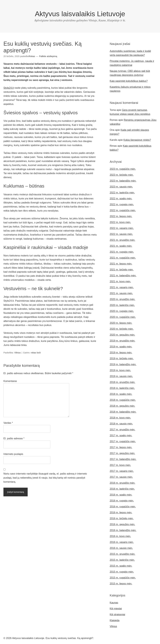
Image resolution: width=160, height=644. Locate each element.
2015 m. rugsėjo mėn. (122, 572)
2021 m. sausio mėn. (121, 293)
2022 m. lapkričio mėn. (122, 193)
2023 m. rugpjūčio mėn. (123, 169)
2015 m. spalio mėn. (121, 566)
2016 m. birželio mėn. (122, 518)
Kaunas (114, 603)
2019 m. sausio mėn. (121, 376)
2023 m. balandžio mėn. (123, 181)
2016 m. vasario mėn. (122, 542)
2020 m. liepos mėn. (121, 323)
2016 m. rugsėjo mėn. (122, 501)
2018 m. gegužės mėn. (122, 406)
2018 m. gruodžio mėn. (122, 382)
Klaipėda (115, 620)
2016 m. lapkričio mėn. (122, 489)
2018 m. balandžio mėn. (123, 412)
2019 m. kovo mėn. (120, 370)
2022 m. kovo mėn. (120, 222)
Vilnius (17, 353)
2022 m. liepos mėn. (121, 216)
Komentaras (10, 381)
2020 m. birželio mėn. (122, 329)
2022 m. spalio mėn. (121, 199)
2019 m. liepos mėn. (121, 353)
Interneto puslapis (13, 454)
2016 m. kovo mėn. (120, 536)
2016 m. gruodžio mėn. (122, 483)
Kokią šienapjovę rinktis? (137, 140)
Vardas (8, 423)
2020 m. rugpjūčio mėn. (123, 317)
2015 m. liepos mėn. (121, 584)
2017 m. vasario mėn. (122, 471)
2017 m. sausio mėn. (121, 477)
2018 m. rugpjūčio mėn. (123, 400)
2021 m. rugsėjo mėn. (122, 252)
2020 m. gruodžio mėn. (122, 299)
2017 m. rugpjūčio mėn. (123, 441)
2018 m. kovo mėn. (120, 418)
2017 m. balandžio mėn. (123, 459)
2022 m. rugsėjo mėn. (122, 204)
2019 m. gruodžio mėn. (122, 341)
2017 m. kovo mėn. (120, 465)
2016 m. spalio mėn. (121, 495)
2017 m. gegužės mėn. (122, 453)
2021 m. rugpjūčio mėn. (123, 258)
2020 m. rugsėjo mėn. (122, 311)
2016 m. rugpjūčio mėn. (123, 507)
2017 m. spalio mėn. (121, 435)
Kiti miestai (116, 609)
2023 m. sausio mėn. (121, 187)
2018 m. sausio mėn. (121, 424)
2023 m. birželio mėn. (122, 175)
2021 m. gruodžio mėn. (122, 240)
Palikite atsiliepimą (48, 56)
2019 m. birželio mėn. (122, 358)
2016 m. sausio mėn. (121, 548)
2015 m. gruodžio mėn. (122, 554)
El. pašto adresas (14, 438)
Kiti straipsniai (117, 614)
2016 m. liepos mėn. (121, 513)
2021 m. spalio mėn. (121, 246)
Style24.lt (9, 88)
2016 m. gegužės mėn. (122, 524)
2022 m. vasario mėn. (122, 228)
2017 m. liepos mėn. (121, 447)
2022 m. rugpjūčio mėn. (123, 210)
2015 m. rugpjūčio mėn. (123, 578)
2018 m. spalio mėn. (121, 394)
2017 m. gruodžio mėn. (122, 430)
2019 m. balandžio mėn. (123, 364)
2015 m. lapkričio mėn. (122, 560)
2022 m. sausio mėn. (121, 234)
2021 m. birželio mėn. (122, 270)
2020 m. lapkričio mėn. (122, 305)
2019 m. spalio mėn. (121, 347)
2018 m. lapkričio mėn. (122, 388)
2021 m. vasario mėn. (122, 287)
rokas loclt (36, 353)
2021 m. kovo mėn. (120, 281)
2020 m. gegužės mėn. (122, 335)
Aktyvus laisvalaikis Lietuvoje (80, 14)
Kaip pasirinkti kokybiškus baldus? (129, 81)
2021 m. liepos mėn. (121, 264)
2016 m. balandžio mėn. (123, 530)
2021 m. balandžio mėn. (123, 276)
